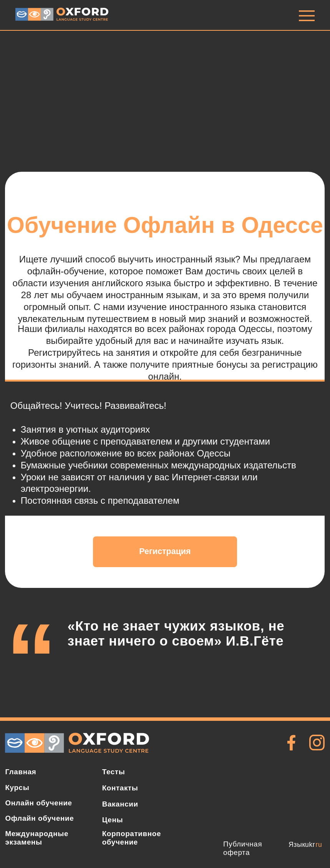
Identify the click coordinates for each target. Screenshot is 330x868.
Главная (21, 772)
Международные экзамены (37, 838)
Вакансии (120, 804)
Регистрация (165, 551)
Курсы (17, 788)
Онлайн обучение (38, 803)
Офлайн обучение (39, 818)
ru (319, 845)
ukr (310, 845)
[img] (307, 16)
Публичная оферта (243, 848)
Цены (113, 820)
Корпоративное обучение (132, 838)
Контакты (120, 788)
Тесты (114, 772)
